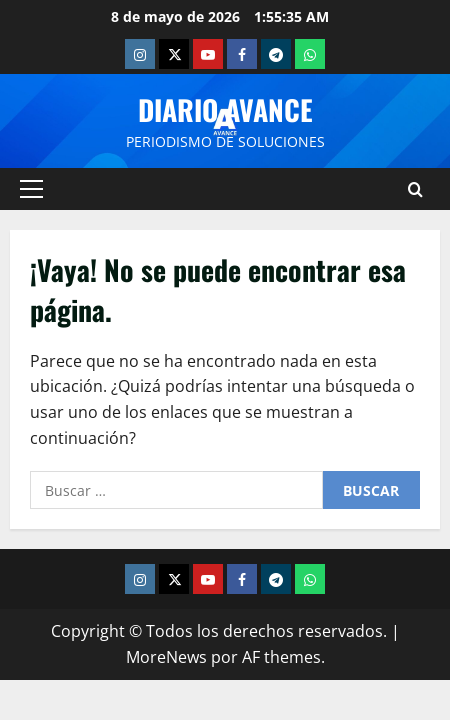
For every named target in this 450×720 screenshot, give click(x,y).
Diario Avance (225, 109)
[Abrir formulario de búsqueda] (415, 189)
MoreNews (166, 657)
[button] (31, 189)
